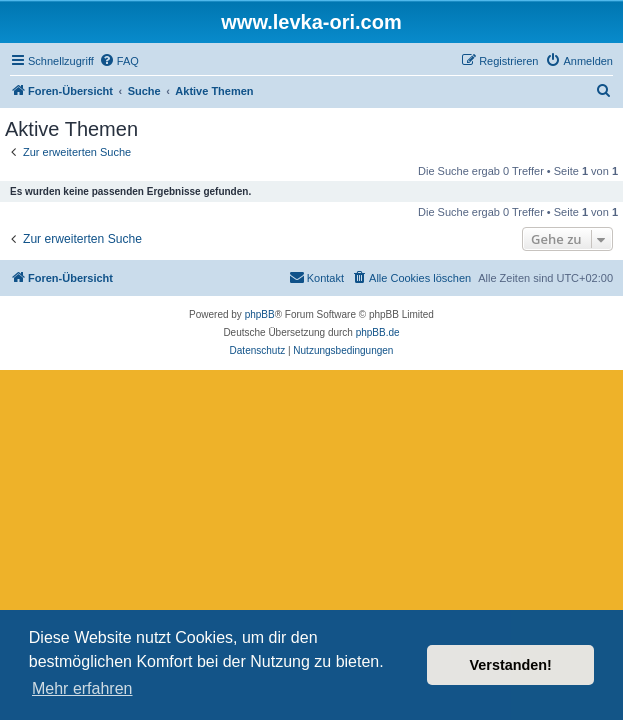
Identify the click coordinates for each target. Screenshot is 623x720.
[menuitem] (119, 61)
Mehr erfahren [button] (82, 688)
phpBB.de (378, 332)
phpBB (260, 314)
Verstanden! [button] (511, 665)
